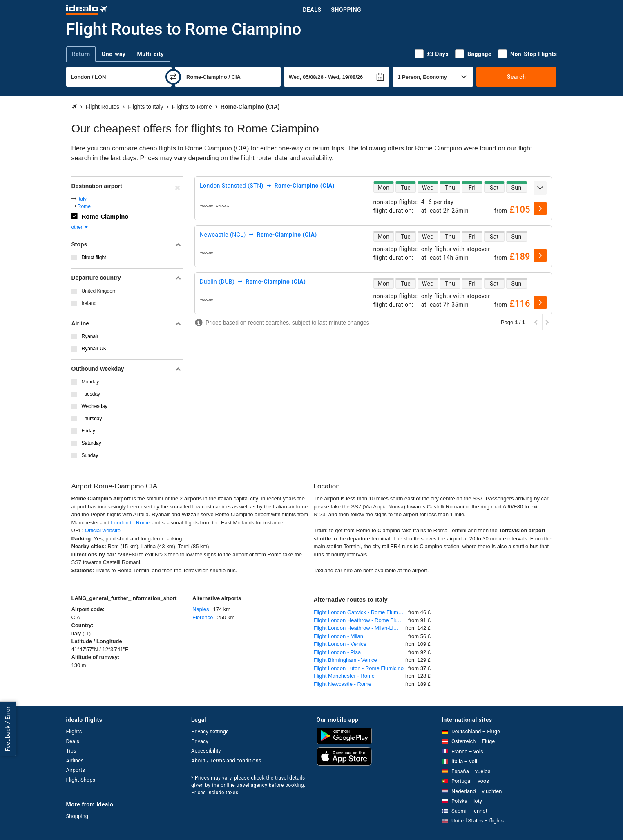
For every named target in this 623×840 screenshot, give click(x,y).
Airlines (75, 760)
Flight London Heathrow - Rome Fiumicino (361, 620)
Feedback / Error (8, 729)
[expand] (540, 188)
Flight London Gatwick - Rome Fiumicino (361, 612)
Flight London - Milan (338, 636)
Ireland (89, 303)
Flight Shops (81, 780)
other (80, 227)
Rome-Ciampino (105, 216)
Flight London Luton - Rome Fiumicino (359, 668)
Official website (103, 530)
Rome (84, 206)
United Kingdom (99, 291)
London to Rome (130, 523)
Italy (82, 199)
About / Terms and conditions (226, 760)
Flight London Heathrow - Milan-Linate (359, 628)
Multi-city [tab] (150, 54)
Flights (74, 731)
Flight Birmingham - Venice (345, 660)
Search (517, 77)
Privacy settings (210, 731)
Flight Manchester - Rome (344, 676)
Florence (203, 617)
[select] (540, 208)
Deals (312, 10)
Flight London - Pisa (337, 652)
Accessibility (206, 751)
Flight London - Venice (340, 644)
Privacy (200, 741)
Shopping (346, 10)
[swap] (173, 77)
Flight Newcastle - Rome (343, 684)
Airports (76, 770)
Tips (71, 751)
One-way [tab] (114, 54)
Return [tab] (81, 54)
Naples (201, 609)
